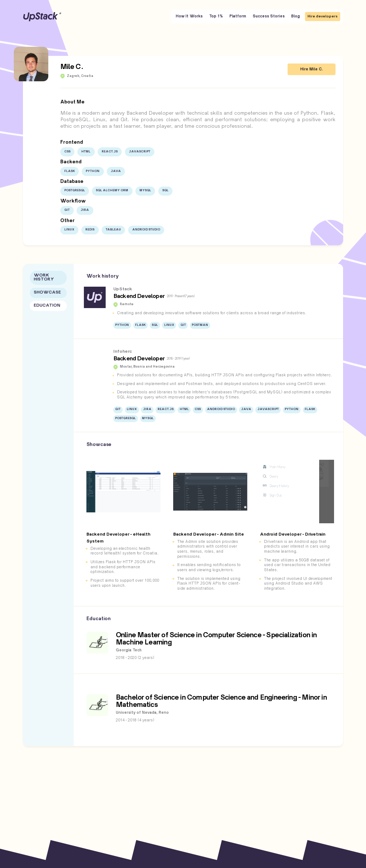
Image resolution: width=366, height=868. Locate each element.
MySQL (145, 191)
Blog (296, 16)
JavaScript (140, 152)
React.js (110, 152)
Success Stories (269, 16)
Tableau (113, 230)
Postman (200, 325)
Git (67, 210)
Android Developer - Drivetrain (293, 535)
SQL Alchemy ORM (112, 191)
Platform (238, 16)
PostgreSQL (75, 191)
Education (47, 306)
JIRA (85, 210)
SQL (165, 191)
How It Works (189, 16)
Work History (44, 278)
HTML (86, 152)
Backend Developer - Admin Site (209, 535)
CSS (67, 152)
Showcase (47, 293)
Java (116, 171)
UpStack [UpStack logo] (42, 17)
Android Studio (146, 230)
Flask (70, 171)
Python (93, 171)
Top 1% (216, 16)
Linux (69, 230)
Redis (90, 230)
